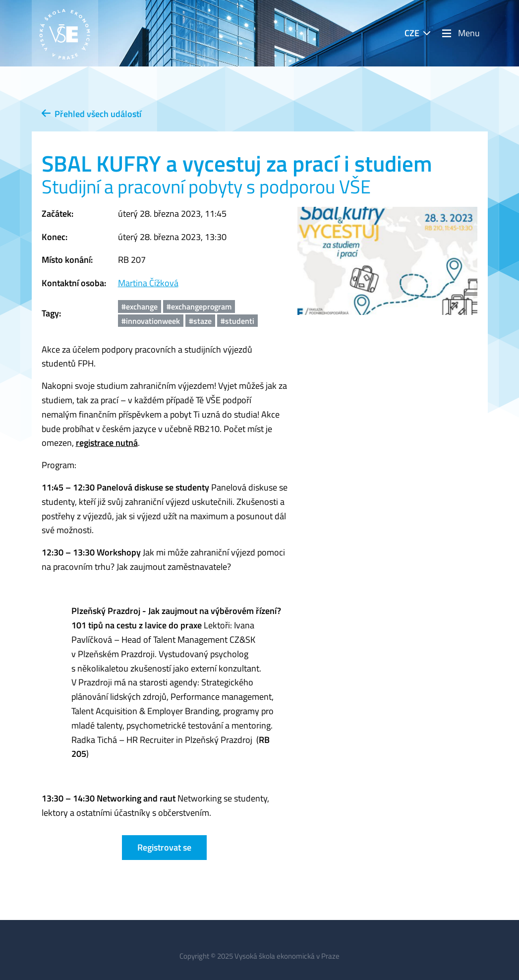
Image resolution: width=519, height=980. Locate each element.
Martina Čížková (148, 283)
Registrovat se (164, 847)
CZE (412, 33)
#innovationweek (151, 321)
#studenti (237, 321)
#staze (200, 321)
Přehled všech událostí (91, 114)
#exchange (140, 306)
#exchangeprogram (199, 306)
